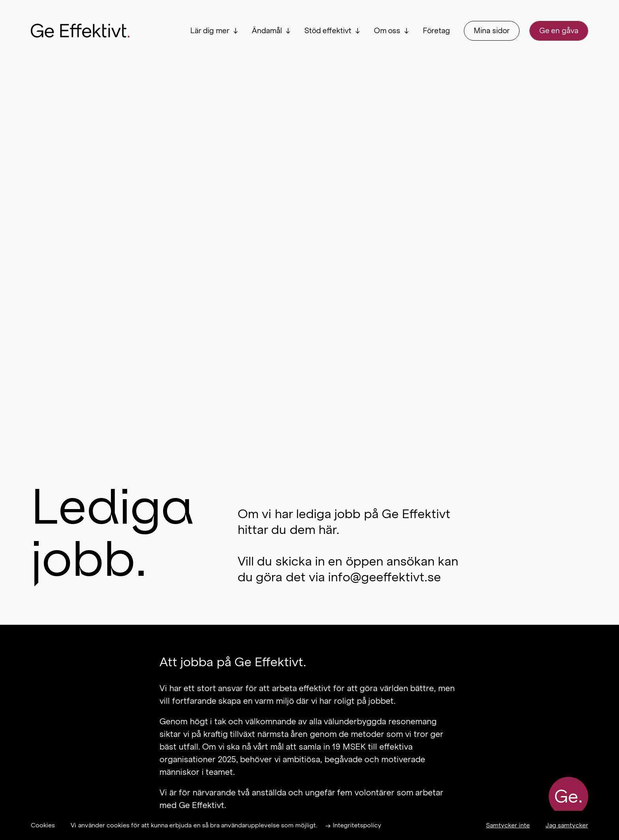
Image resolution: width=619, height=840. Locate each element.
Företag (436, 31)
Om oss (387, 31)
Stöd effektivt (328, 31)
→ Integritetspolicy (353, 825)
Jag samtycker (567, 825)
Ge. (568, 797)
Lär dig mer (210, 31)
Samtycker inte (508, 825)
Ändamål (267, 31)
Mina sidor (491, 31)
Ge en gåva (559, 31)
